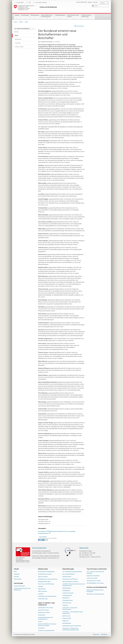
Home (15, 22)
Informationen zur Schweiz (94, 581)
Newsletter (17, 574)
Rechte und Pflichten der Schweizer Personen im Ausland (47, 625)
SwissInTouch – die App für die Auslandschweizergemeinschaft (71, 629)
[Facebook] (39, 540)
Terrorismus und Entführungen (46, 584)
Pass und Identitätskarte (69, 574)
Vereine (40, 622)
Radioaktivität (42, 589)
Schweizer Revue (67, 618)
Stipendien (65, 605)
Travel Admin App (43, 599)
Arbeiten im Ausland (43, 610)
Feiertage (16, 577)
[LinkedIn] (42, 540)
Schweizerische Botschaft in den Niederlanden (22, 589)
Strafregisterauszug (67, 600)
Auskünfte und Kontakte (93, 576)
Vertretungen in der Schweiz (46, 608)
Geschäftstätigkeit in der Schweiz (95, 583)
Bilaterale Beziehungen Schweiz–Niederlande (95, 591)
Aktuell (17, 17)
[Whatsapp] (45, 540)
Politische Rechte (67, 577)
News (15, 572)
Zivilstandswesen (67, 623)
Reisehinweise (35, 17)
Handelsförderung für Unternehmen (72, 626)
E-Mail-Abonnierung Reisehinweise (47, 596)
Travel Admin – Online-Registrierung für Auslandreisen (73, 613)
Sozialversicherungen (68, 593)
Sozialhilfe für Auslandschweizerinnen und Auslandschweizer (74, 585)
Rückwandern (42, 615)
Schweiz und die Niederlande (88, 17)
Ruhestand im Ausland (44, 613)
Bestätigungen (66, 591)
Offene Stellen (18, 579)
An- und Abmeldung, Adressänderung (72, 572)
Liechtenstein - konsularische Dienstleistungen (70, 609)
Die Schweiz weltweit (41, 2)
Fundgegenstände (67, 595)
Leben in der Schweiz (92, 578)
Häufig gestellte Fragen (44, 582)
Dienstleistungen (60, 17)
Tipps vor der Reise (43, 577)
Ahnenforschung (67, 603)
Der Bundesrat (20, 2)
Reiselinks (41, 594)
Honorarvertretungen (19, 586)
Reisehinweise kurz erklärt (45, 574)
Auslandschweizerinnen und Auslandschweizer (45, 618)
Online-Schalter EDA (39, 548)
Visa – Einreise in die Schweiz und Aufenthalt (95, 573)
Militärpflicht (66, 598)
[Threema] (44, 540)
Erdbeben (41, 586)
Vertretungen (25, 17)
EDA (30, 2)
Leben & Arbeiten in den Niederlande (47, 17)
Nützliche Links (66, 616)
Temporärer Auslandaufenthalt (46, 631)
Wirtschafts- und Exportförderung (95, 594)
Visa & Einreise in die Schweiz (73, 17)
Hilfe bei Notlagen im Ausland (70, 582)
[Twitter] (41, 540)
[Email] (47, 540)
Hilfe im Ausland (42, 591)
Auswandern (41, 628)
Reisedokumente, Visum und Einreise (48, 579)
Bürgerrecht (66, 621)
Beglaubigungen (67, 588)
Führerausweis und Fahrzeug (70, 579)
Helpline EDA (84, 548)
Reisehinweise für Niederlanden (46, 572)
